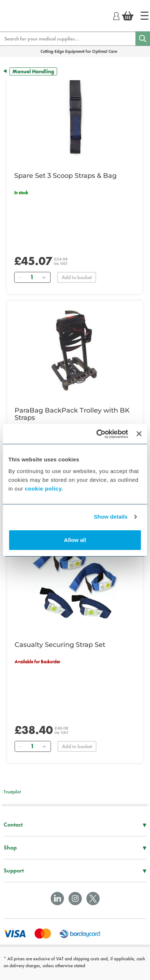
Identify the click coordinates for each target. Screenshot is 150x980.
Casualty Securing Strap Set (60, 645)
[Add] (44, 277)
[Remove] (20, 277)
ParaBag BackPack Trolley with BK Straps (72, 414)
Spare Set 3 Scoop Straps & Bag (65, 176)
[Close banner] (139, 434)
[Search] (143, 39)
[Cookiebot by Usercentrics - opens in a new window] (97, 434)
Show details (111, 517)
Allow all (75, 540)
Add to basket (77, 277)
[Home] (145, 16)
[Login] (116, 15)
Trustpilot (12, 792)
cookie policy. (44, 489)
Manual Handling (33, 71)
